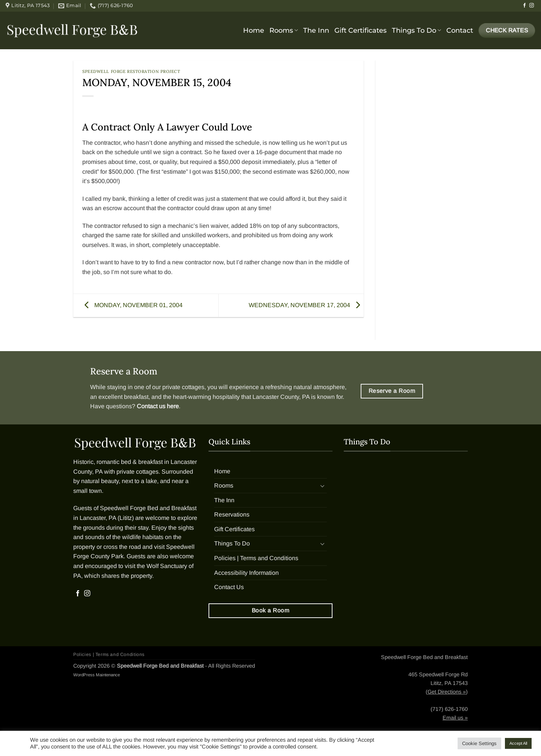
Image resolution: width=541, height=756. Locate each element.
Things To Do (416, 30)
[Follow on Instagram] (532, 6)
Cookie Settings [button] (479, 743)
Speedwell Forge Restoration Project (131, 71)
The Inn (316, 30)
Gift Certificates (360, 30)
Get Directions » (447, 692)
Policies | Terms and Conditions (256, 558)
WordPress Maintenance (97, 675)
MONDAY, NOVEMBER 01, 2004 (132, 305)
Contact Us (229, 587)
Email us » (455, 718)
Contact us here (158, 406)
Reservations (232, 514)
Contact (460, 30)
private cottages (183, 387)
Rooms (284, 30)
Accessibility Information (246, 573)
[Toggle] (322, 486)
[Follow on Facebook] (524, 6)
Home (254, 30)
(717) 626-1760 (449, 709)
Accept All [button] (518, 743)
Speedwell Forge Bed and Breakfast (148, 508)
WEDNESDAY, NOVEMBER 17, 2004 (306, 305)
